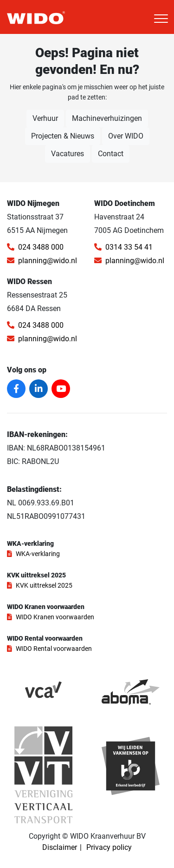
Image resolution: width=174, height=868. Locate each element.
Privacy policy (109, 847)
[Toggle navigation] (161, 19)
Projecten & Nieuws (63, 136)
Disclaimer (60, 847)
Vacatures (68, 154)
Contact (111, 154)
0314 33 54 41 (123, 247)
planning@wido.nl (42, 261)
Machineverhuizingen (107, 118)
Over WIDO (126, 136)
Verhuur (45, 118)
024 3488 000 (35, 247)
